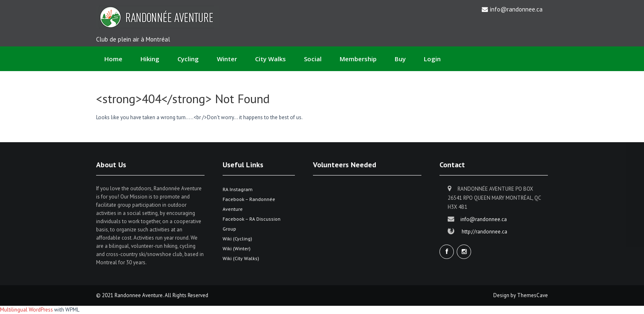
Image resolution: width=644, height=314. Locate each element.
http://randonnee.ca (484, 232)
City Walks (270, 59)
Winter (227, 59)
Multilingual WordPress (26, 310)
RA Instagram (238, 189)
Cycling (188, 59)
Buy (400, 59)
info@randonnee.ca (516, 9)
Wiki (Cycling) (237, 239)
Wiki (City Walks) (241, 258)
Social (313, 59)
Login (432, 59)
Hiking (150, 59)
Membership (358, 59)
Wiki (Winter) (237, 248)
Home (113, 59)
